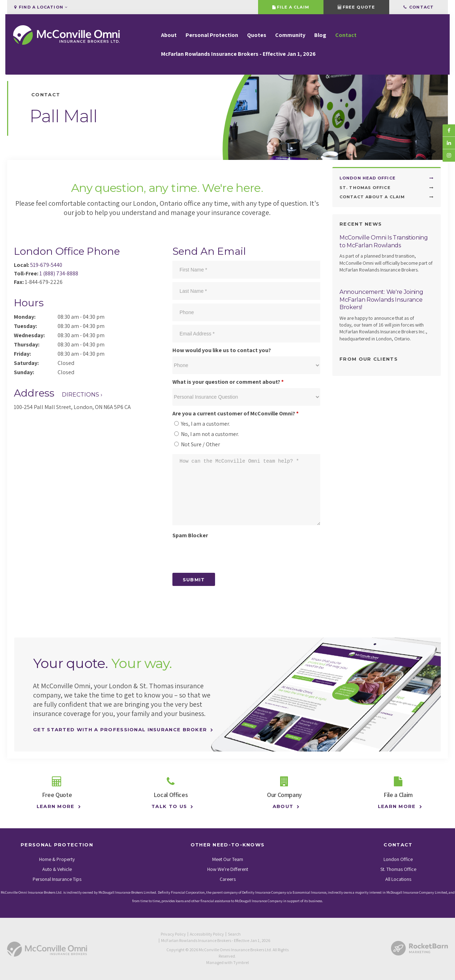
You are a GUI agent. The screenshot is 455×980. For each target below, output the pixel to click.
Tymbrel (241, 962)
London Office (398, 859)
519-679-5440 (46, 265)
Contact (419, 7)
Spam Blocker (190, 535)
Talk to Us (168, 806)
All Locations (398, 879)
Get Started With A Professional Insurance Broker (120, 729)
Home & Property (57, 859)
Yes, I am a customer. (202, 424)
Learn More (54, 806)
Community (290, 36)
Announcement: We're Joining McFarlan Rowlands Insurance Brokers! (381, 300)
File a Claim (291, 7)
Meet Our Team (228, 859)
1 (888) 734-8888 (59, 273)
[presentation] (226, 555)
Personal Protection (212, 36)
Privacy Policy (173, 934)
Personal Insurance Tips (57, 879)
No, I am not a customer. (207, 434)
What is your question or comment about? (228, 382)
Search (234, 934)
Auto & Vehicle (57, 869)
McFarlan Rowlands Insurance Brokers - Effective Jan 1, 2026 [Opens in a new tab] (238, 55)
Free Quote (356, 7)
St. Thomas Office (365, 188)
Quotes (257, 36)
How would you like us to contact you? (222, 350)
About (169, 36)
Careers (228, 879)
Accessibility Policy (207, 934)
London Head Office (368, 178)
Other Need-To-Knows (228, 845)
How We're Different (228, 869)
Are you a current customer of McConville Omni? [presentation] (235, 413)
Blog (320, 36)
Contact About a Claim (372, 197)
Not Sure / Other (197, 444)
